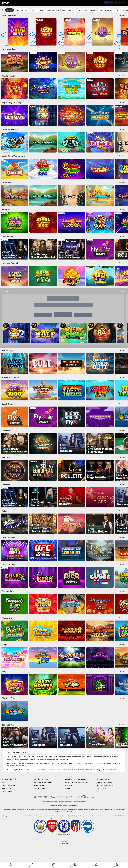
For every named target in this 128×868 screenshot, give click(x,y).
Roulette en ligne (8, 788)
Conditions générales (41, 779)
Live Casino (69, 785)
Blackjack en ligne (40, 788)
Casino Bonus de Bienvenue (75, 779)
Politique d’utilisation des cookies (77, 782)
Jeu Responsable (119, 810)
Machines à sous (69, 10)
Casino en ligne (39, 785)
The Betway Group (9, 785)
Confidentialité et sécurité (43, 782)
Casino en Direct (22, 10)
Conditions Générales (48, 801)
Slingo (67, 788)
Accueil (9, 10)
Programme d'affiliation (105, 782)
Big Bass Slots (7, 791)
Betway (5, 782)
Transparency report (73, 805)
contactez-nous (58, 812)
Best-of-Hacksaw (106, 10)
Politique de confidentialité (79, 801)
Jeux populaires (38, 10)
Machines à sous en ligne (106, 785)
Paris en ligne (102, 788)
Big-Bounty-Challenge (87, 10)
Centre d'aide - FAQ (9, 779)
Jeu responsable (103, 779)
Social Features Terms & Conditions (59, 805)
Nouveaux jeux (53, 10)
